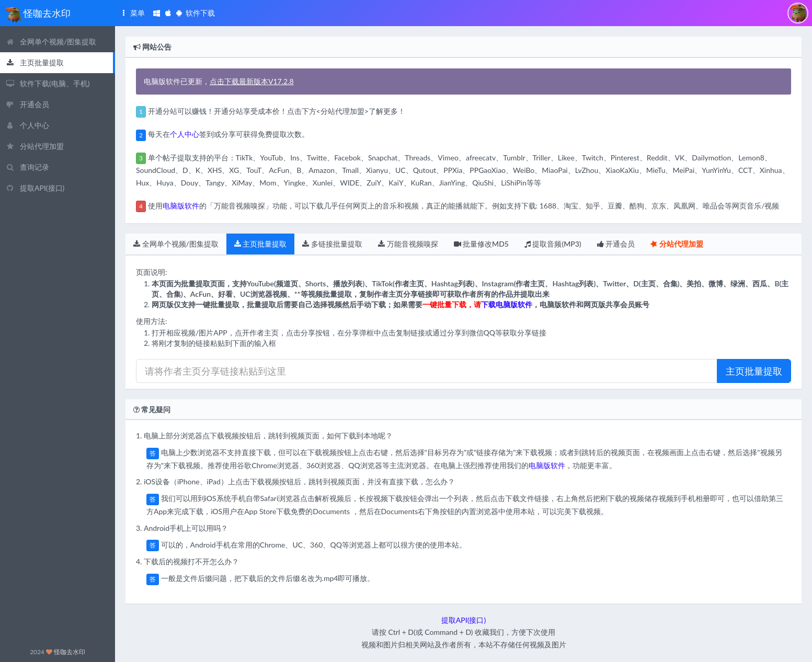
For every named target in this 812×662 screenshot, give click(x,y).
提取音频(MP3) (553, 244)
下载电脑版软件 (507, 304)
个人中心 (185, 134)
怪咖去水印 (70, 652)
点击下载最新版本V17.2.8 (252, 81)
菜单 (132, 13)
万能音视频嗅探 (408, 244)
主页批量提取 (261, 244)
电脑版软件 (181, 206)
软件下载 (184, 13)
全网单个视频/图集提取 (176, 244)
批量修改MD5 (481, 244)
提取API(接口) (464, 620)
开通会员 (616, 244)
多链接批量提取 (332, 244)
